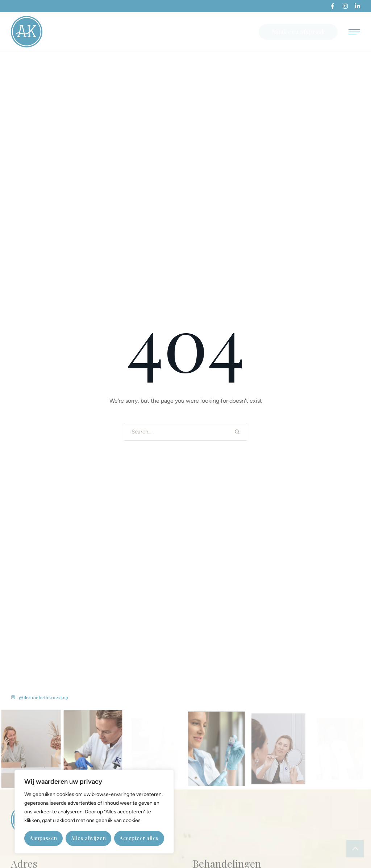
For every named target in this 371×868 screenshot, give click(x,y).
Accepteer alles (139, 838)
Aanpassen (43, 838)
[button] (333, 6)
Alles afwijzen (89, 838)
